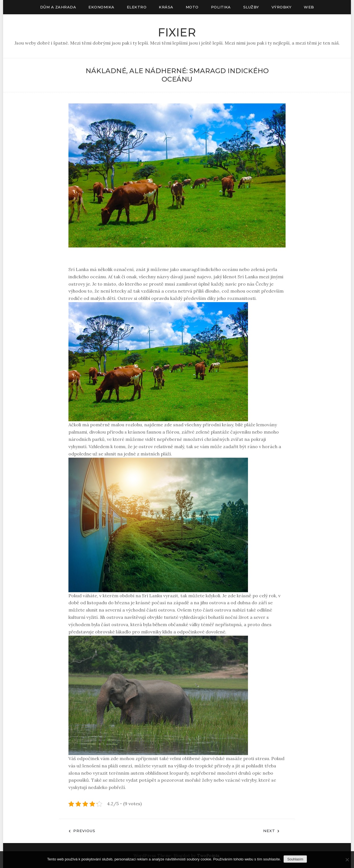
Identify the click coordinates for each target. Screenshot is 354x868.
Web (309, 7)
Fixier (177, 32)
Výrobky (282, 7)
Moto (192, 7)
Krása (166, 7)
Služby (251, 7)
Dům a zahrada (58, 7)
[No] (347, 860)
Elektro (137, 7)
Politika (221, 7)
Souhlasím (295, 859)
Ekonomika (101, 7)
